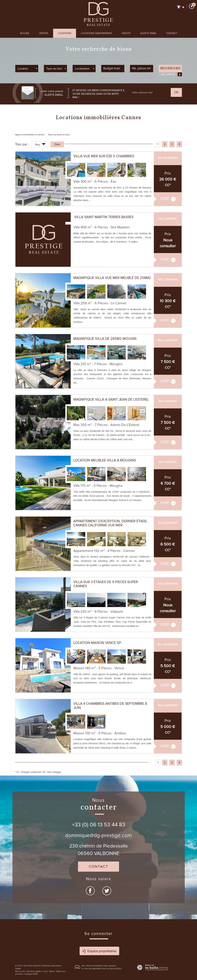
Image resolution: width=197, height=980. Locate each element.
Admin (52, 971)
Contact (172, 33)
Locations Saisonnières (96, 33)
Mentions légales (34, 971)
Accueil (25, 33)
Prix (40, 145)
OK (176, 92)
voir (168, 199)
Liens (45, 971)
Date (57, 144)
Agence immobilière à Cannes (30, 135)
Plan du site (20, 971)
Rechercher (170, 68)
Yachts (126, 33)
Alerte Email (148, 33)
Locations (65, 33)
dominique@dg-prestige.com (98, 835)
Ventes (44, 33)
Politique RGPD (31, 974)
